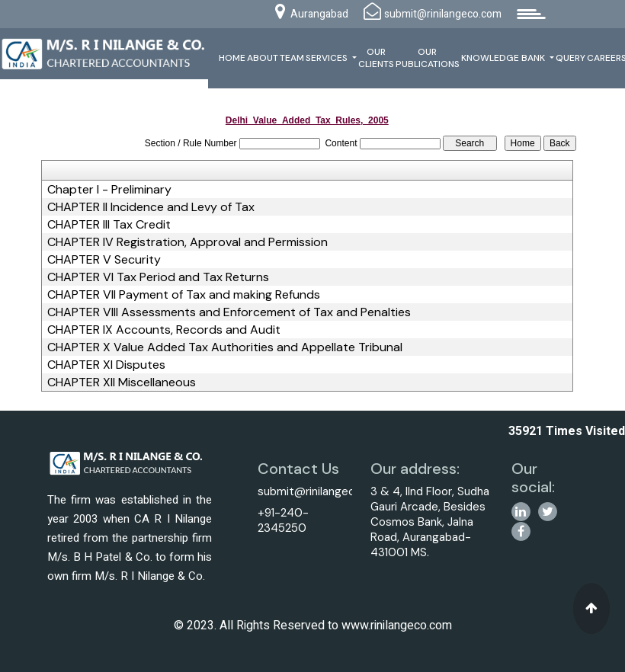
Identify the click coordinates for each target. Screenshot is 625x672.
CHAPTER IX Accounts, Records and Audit (164, 330)
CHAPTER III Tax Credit (109, 225)
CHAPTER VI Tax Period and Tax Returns (158, 277)
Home (232, 58)
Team (292, 58)
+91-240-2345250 (283, 520)
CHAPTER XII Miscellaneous (122, 382)
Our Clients (376, 58)
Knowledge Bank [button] (504, 58)
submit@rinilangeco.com (323, 491)
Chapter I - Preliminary (109, 190)
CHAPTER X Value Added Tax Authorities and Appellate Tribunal (225, 347)
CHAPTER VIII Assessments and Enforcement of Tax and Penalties (229, 312)
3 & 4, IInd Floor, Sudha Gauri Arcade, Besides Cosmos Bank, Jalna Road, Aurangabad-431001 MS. (430, 522)
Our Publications (428, 58)
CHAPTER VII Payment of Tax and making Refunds (184, 295)
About (263, 58)
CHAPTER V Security (104, 260)
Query (571, 58)
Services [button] (328, 58)
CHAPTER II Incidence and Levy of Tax (151, 207)
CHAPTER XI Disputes (106, 365)
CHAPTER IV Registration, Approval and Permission (187, 242)
